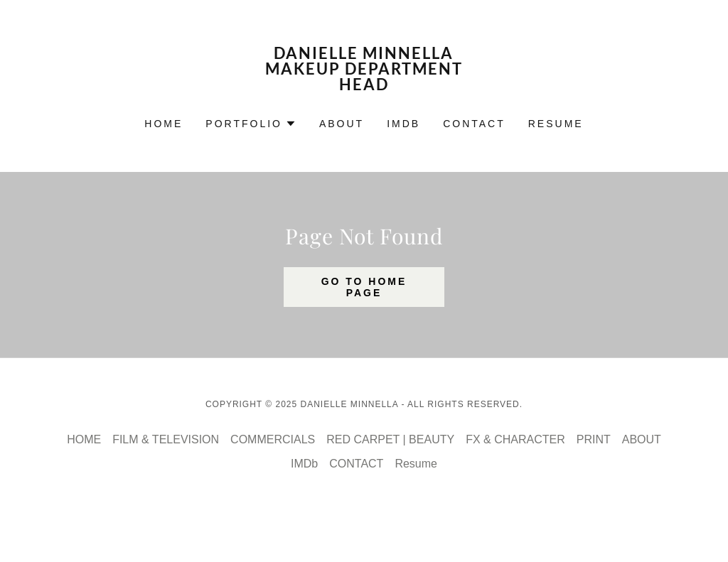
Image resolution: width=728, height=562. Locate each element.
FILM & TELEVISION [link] (166, 439)
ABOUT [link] (342, 124)
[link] (364, 86)
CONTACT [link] (474, 124)
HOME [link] (164, 124)
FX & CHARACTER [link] (515, 439)
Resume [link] (556, 124)
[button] (251, 124)
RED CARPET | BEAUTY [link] (390, 439)
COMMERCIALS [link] (273, 439)
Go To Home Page (364, 287)
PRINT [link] (594, 439)
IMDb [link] (403, 124)
